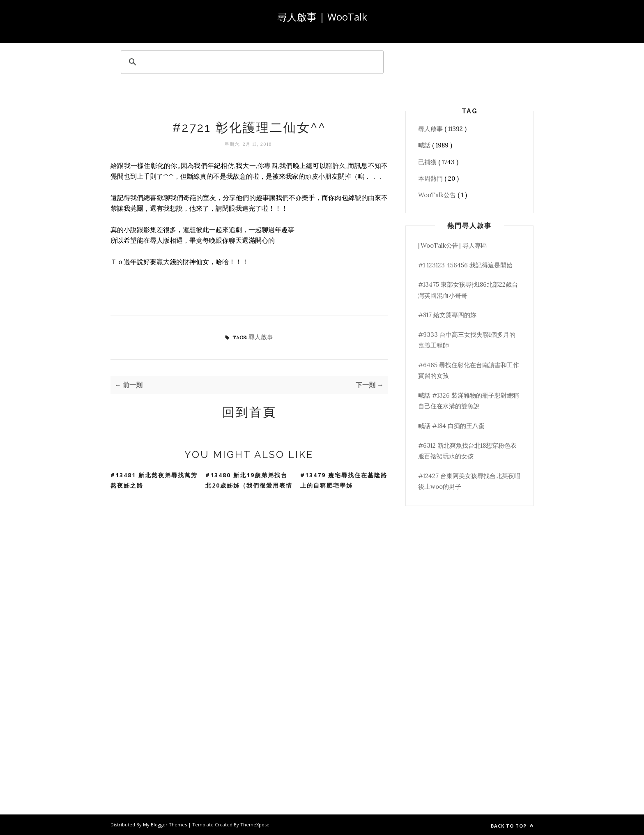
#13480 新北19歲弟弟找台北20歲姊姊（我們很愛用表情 (249, 480)
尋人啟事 (261, 337)
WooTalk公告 (438, 195)
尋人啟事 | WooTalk (322, 17)
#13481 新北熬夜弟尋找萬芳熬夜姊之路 (154, 480)
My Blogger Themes (166, 825)
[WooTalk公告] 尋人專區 (453, 245)
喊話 (425, 145)
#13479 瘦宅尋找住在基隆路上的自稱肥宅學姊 (344, 480)
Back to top (512, 826)
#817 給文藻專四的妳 (447, 315)
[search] (251, 62)
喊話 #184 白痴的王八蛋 (451, 426)
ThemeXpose (255, 825)
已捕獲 (428, 162)
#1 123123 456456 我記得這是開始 (465, 265)
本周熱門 (431, 178)
